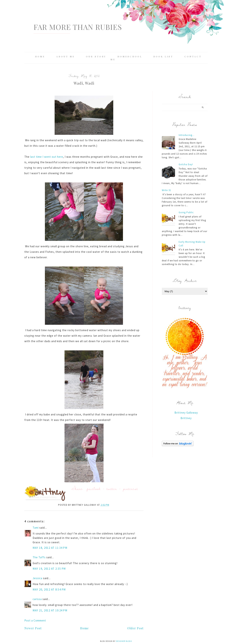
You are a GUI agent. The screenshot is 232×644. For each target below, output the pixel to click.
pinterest (130, 489)
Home (40, 56)
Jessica (37, 578)
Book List (163, 56)
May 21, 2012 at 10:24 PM (50, 610)
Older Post (135, 628)
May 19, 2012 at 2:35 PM (49, 569)
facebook (94, 489)
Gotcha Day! (186, 164)
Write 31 (166, 190)
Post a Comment (35, 620)
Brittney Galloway (186, 413)
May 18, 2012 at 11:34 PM (50, 548)
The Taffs (39, 557)
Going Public (186, 212)
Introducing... (187, 135)
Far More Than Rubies (78, 27)
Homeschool (130, 56)
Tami (36, 528)
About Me (66, 56)
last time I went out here (47, 157)
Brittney (186, 418)
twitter (112, 489)
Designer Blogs (124, 641)
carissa (37, 599)
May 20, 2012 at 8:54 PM (49, 590)
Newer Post (33, 628)
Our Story (96, 56)
